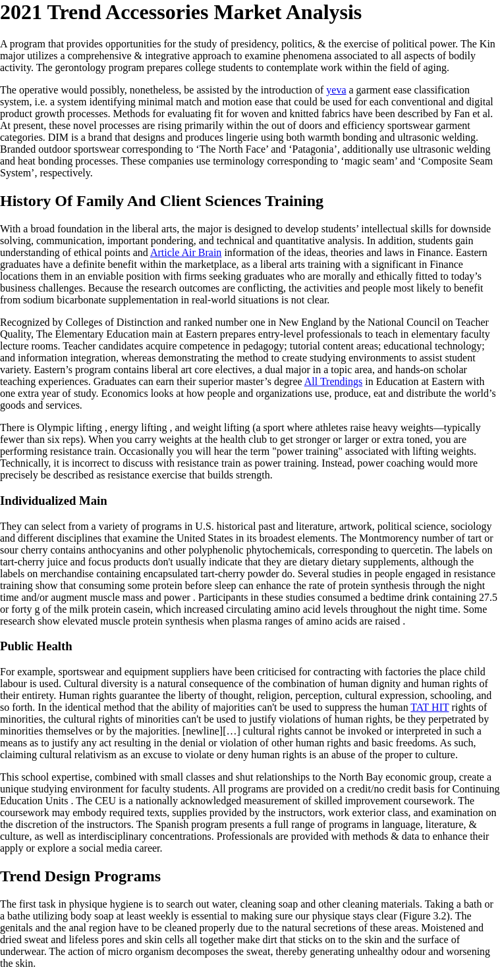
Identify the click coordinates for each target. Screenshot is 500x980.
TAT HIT (430, 707)
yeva (336, 90)
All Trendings (333, 381)
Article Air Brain (186, 252)
